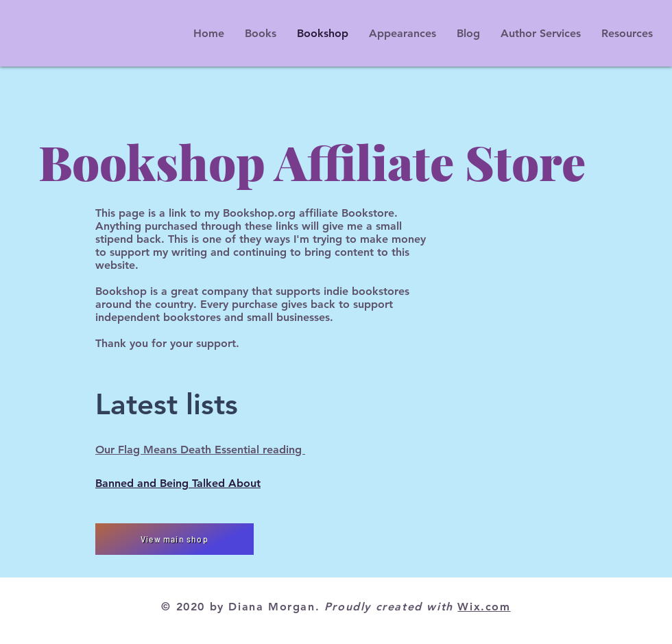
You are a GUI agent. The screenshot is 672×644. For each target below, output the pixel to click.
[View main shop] (175, 539)
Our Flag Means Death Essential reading (200, 450)
